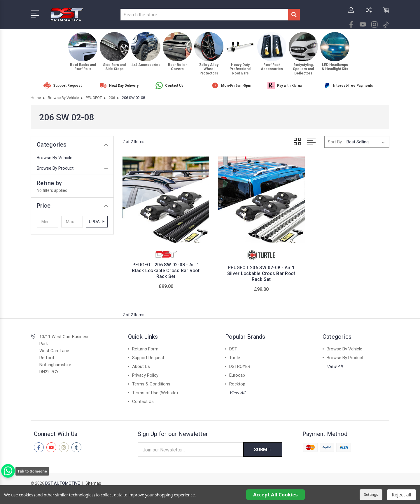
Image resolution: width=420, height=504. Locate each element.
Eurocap (237, 371)
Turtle (235, 354)
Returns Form (145, 345)
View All (237, 389)
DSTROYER (240, 363)
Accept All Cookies (275, 495)
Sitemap (93, 479)
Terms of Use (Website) (155, 389)
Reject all (401, 495)
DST (233, 345)
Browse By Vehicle (55, 158)
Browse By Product (55, 168)
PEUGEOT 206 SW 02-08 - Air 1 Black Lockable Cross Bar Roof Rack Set (164, 267)
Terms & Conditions (151, 380)
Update (97, 222)
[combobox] (204, 15)
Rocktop (237, 380)
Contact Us (143, 398)
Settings (371, 495)
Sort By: (335, 142)
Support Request (148, 354)
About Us (141, 363)
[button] (72, 206)
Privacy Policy (145, 371)
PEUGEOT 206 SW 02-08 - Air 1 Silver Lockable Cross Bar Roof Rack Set (256, 270)
